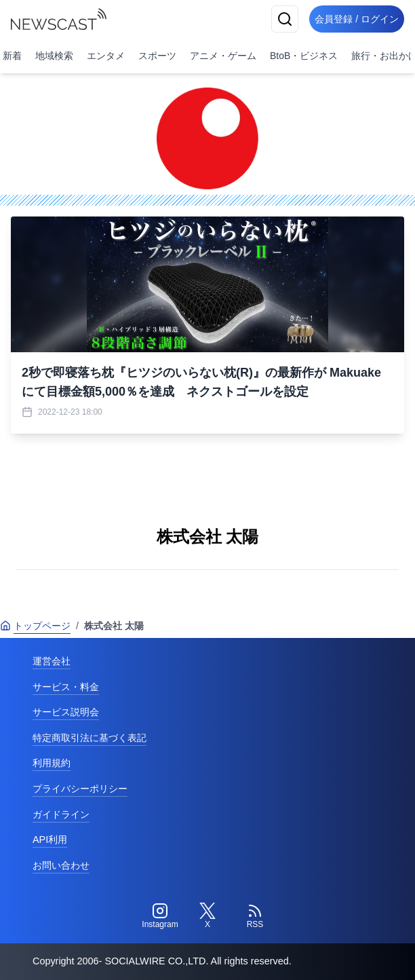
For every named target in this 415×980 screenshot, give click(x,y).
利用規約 (52, 763)
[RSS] (255, 916)
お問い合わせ (61, 865)
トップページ (35, 626)
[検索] (285, 19)
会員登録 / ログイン (357, 19)
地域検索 (54, 56)
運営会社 (52, 661)
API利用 (50, 840)
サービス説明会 (66, 712)
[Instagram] (160, 916)
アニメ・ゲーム (223, 56)
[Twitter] (207, 916)
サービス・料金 (66, 687)
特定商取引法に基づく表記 (90, 738)
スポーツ (157, 56)
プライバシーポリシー (80, 789)
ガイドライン (61, 814)
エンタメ (106, 56)
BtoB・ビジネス (304, 56)
